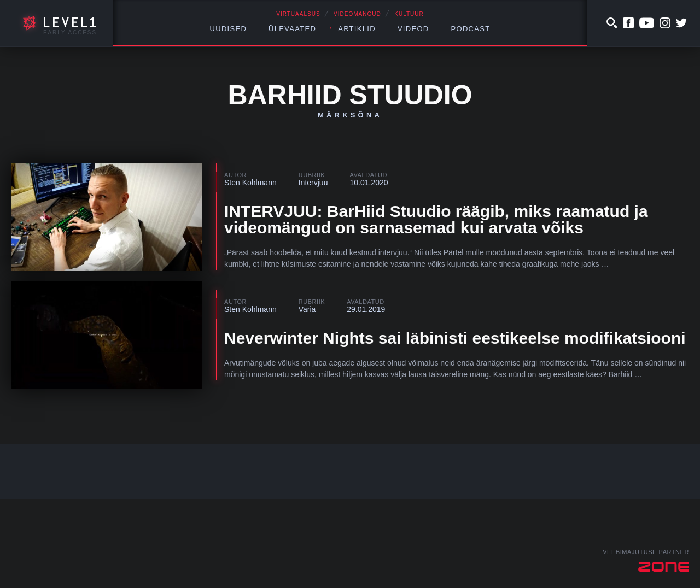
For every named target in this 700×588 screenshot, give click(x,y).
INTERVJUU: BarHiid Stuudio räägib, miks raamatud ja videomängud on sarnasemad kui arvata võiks (436, 219)
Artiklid (357, 29)
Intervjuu (313, 183)
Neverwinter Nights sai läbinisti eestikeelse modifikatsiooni (455, 338)
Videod (413, 29)
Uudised (229, 29)
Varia (307, 309)
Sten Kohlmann (250, 183)
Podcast (471, 29)
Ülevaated (292, 29)
